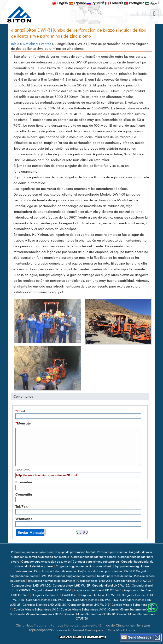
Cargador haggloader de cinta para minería (84, 566)
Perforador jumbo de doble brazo (33, 552)
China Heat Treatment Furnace (39, 625)
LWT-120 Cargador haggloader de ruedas (67, 576)
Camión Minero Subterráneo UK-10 (83, 610)
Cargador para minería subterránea (96, 562)
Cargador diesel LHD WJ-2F (71, 586)
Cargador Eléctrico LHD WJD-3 (89, 605)
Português (134, 3)
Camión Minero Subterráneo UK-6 (36, 610)
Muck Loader (126, 630)
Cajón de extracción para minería (100, 571)
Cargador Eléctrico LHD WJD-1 (99, 595)
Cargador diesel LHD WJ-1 (95, 581)
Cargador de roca (140, 552)
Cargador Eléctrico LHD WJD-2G (44, 605)
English (60, 3)
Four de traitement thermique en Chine (85, 630)
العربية (152, 3)
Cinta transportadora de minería (55, 571)
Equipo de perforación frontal (76, 552)
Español (77, 3)
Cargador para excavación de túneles (46, 562)
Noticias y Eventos (37, 44)
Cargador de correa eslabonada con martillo (40, 557)
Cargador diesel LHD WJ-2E (133, 581)
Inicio (15, 44)
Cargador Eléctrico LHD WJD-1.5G (96, 600)
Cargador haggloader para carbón (94, 557)
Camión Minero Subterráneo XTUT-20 (90, 614)
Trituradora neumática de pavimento (51, 581)
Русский (95, 3)
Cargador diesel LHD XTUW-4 (52, 590)
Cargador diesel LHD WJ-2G (111, 586)
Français (114, 3)
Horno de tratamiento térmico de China (94, 625)
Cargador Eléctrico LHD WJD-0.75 (54, 595)
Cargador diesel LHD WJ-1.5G (31, 586)
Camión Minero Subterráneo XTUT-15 (39, 614)
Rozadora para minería (112, 552)
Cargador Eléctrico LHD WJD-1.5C (49, 600)
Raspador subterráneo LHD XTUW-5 (97, 590)
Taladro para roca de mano (114, 576)
